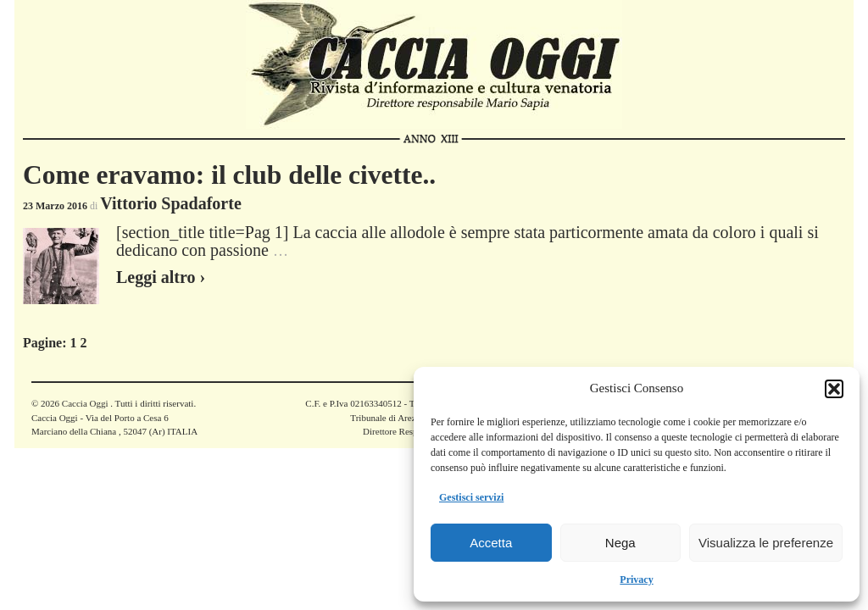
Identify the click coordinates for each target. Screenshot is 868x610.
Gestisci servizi (471, 497)
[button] (834, 389)
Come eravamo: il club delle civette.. (229, 175)
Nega (620, 543)
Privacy (636, 579)
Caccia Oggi (85, 403)
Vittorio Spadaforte (170, 203)
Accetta (491, 543)
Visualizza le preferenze (766, 543)
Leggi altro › (161, 277)
